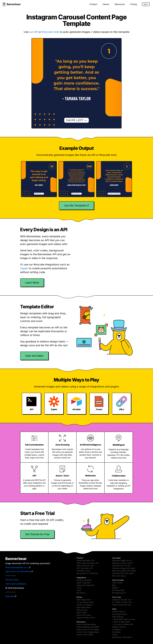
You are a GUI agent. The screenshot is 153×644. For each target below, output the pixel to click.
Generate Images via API (122, 561)
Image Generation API (85, 561)
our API (34, 32)
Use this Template (75, 205)
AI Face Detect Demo (85, 602)
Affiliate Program (119, 627)
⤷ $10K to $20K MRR (121, 622)
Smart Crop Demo (84, 615)
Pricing (134, 4)
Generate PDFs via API (121, 566)
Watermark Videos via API (123, 563)
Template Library (83, 571)
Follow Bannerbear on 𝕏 (17, 567)
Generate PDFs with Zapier (123, 573)
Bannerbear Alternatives (122, 637)
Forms (79, 588)
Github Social (82, 610)
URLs (79, 590)
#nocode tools (51, 32)
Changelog (116, 630)
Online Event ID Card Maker (88, 630)
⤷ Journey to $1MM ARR (123, 624)
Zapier (24, 268)
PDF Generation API (85, 568)
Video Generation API (85, 566)
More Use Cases (119, 576)
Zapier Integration (84, 583)
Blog (114, 585)
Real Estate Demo (84, 607)
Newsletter (116, 632)
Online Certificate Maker (86, 624)
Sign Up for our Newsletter (18, 571)
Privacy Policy (12, 580)
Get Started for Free (37, 534)
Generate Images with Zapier (124, 568)
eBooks (115, 588)
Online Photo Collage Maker (88, 632)
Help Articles (117, 583)
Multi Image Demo (84, 600)
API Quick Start (118, 590)
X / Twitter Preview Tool (122, 602)
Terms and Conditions (16, 584)
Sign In (146, 4)
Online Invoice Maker (85, 635)
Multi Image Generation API (88, 563)
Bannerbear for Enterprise (87, 573)
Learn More (32, 283)
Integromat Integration (86, 585)
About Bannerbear (120, 614)
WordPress (81, 593)
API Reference (118, 593)
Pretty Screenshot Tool (122, 605)
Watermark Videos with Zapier (124, 571)
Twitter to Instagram (85, 605)
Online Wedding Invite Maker (88, 627)
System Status (118, 612)
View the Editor (34, 356)
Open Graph (81, 612)
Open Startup (118, 617)
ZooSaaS (10, 596)
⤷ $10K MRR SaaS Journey (124, 619)
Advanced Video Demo (86, 618)
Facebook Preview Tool (122, 600)
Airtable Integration (84, 580)
